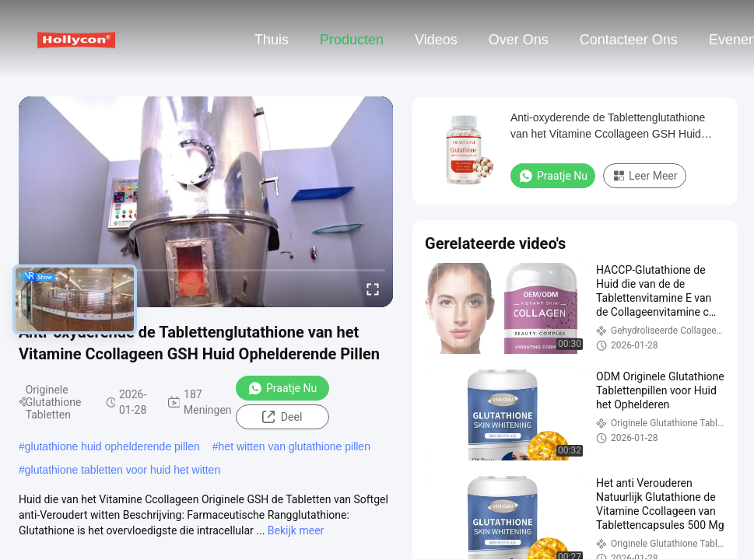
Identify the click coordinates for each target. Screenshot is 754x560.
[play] (206, 201)
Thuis (272, 40)
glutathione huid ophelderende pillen (112, 446)
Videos (436, 40)
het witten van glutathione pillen (295, 446)
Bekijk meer (296, 530)
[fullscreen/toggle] (373, 289)
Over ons (519, 40)
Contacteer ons (629, 40)
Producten (352, 40)
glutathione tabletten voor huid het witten (123, 470)
